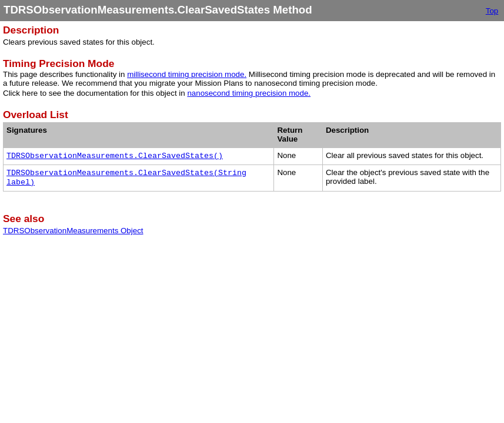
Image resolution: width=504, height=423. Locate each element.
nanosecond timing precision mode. (249, 93)
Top (492, 11)
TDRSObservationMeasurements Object (73, 231)
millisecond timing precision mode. (187, 74)
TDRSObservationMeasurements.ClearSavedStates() (115, 156)
